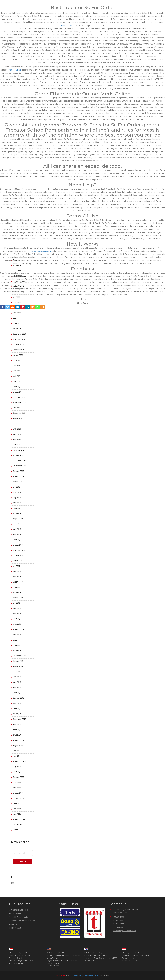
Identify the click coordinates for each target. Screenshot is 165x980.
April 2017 (17, 577)
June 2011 (17, 751)
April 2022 (17, 313)
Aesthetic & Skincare (19, 910)
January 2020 (18, 455)
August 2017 (18, 561)
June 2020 (17, 429)
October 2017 (18, 555)
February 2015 (19, 645)
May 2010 (17, 766)
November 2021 (19, 339)
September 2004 (20, 819)
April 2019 (17, 503)
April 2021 (17, 376)
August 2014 (18, 666)
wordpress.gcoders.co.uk (41, 251)
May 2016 (17, 608)
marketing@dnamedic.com (125, 931)
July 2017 (16, 566)
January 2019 (18, 513)
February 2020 (19, 450)
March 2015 (18, 640)
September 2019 (20, 476)
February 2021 (19, 387)
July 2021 (16, 360)
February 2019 (19, 508)
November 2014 (19, 656)
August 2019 (18, 482)
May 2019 (17, 497)
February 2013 (19, 708)
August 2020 (18, 418)
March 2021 (18, 381)
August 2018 (18, 519)
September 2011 (20, 740)
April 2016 (17, 613)
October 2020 (18, 408)
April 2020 (17, 439)
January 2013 (18, 714)
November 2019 (19, 466)
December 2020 (19, 397)
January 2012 (18, 735)
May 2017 (17, 571)
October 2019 (18, 471)
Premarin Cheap (15, 70)
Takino (13, 924)
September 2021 (20, 350)
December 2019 (19, 460)
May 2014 (17, 682)
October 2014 (18, 661)
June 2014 (17, 677)
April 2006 (17, 814)
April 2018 (17, 534)
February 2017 (19, 587)
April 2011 (17, 756)
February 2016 (19, 619)
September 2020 (20, 413)
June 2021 (17, 366)
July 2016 (16, 603)
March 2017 (18, 582)
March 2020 (18, 445)
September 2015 (20, 629)
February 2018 (19, 540)
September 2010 (20, 761)
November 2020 (19, 402)
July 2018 (16, 524)
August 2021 (18, 355)
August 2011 (18, 745)
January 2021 (18, 392)
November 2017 (19, 550)
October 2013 (18, 698)
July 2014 (16, 671)
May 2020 (17, 434)
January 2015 (18, 650)
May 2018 (17, 529)
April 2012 (17, 724)
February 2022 (19, 323)
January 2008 (18, 793)
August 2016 (18, 598)
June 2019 (17, 492)
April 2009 (17, 788)
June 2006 (17, 809)
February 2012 (19, 730)
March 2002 (18, 830)
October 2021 (18, 344)
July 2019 (16, 487)
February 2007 (19, 803)
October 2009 (18, 777)
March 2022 (18, 318)
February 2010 (19, 772)
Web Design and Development (87, 975)
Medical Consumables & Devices (24, 921)
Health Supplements (18, 917)
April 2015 (17, 635)
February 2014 (19, 693)
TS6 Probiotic (16, 928)
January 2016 (18, 624)
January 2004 (18, 824)
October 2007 (18, 798)
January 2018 (18, 545)
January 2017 (18, 592)
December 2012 (19, 719)
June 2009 (17, 782)
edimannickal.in (68, 25)
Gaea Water (15, 913)
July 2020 (16, 424)
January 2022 (18, 329)
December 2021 (19, 334)
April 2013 (17, 703)
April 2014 (17, 687)
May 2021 (17, 371)
